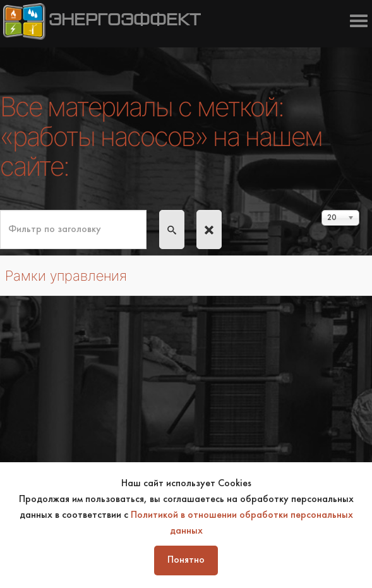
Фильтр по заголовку (0, 210)
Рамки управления (66, 276)
